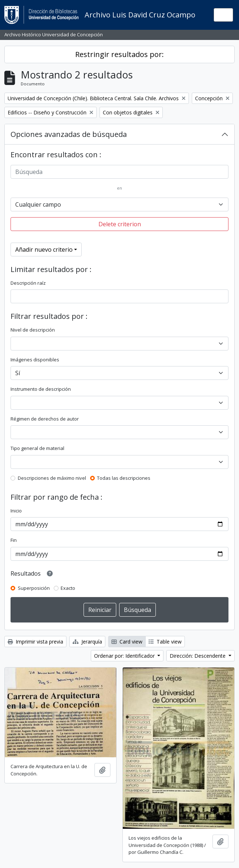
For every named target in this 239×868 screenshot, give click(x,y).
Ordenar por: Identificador (125, 656)
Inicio (16, 511)
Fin (14, 540)
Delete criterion (120, 224)
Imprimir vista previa (35, 642)
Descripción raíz (28, 283)
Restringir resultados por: (119, 54)
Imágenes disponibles (35, 360)
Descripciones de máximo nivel (52, 478)
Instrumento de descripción (41, 389)
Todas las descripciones (124, 478)
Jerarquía (87, 642)
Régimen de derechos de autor (45, 419)
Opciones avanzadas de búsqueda (69, 134)
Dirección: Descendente (198, 656)
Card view (127, 642)
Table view (165, 642)
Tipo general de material (37, 448)
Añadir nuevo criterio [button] (44, 250)
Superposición (34, 588)
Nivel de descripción (33, 330)
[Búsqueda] (119, 172)
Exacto (68, 588)
